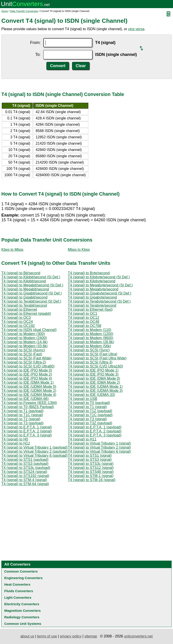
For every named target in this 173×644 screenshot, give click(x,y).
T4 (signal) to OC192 (18, 326)
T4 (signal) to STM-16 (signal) (92, 480)
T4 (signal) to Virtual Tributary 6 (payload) (34, 456)
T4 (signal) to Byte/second (89, 273)
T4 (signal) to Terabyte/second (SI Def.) (99, 301)
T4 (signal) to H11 (82, 439)
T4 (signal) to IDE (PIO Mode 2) (27, 374)
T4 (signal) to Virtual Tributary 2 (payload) (34, 451)
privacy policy (71, 636)
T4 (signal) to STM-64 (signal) (25, 484)
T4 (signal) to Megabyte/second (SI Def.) (100, 285)
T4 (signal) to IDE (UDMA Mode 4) (29, 395)
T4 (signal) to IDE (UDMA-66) (25, 399)
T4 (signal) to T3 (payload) (22, 423)
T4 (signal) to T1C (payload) (90, 415)
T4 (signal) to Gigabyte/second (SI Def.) (100, 293)
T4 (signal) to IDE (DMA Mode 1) (27, 383)
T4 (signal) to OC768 (85, 326)
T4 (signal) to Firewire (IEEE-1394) (29, 403)
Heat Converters (17, 584)
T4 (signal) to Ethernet (19, 309)
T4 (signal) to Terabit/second (24, 305)
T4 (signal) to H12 (16, 443)
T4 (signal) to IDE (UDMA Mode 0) (29, 387)
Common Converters (21, 571)
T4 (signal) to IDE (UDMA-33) (91, 395)
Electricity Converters (22, 604)
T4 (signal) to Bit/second (21, 273)
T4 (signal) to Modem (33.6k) (24, 346)
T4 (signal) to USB (83, 399)
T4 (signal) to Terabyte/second (92, 305)
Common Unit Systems (23, 624)
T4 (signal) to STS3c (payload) (26, 468)
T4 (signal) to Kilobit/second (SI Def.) (31, 277)
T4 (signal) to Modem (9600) (91, 338)
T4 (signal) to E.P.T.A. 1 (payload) (95, 427)
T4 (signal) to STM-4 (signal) (24, 480)
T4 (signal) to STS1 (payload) (25, 460)
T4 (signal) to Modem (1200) (91, 334)
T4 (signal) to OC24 (17, 322)
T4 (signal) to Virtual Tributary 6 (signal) (99, 451)
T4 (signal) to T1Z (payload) (90, 411)
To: (38, 55)
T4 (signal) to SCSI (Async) (23, 350)
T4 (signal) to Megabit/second (25, 289)
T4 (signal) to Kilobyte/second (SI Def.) (99, 277)
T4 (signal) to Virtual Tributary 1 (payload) (34, 447)
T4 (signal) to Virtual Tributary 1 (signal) (99, 443)
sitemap (91, 636)
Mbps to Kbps (79, 250)
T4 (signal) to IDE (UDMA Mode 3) (95, 391)
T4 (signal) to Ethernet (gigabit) (26, 314)
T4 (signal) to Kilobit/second (24, 281)
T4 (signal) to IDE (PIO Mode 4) (27, 378)
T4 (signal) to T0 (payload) (89, 403)
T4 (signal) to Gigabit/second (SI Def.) (32, 293)
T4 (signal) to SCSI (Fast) (22, 354)
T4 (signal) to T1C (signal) (22, 415)
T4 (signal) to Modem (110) (90, 330)
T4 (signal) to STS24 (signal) (24, 472)
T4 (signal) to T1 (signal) (87, 407)
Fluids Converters (19, 591)
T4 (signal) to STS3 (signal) (90, 460)
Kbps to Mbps (12, 250)
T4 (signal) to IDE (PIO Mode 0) (27, 370)
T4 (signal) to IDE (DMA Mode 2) (94, 383)
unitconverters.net (138, 636)
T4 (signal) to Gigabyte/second (92, 297)
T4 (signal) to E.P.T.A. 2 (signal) (27, 431)
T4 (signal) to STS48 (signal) (91, 472)
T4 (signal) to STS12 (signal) (91, 468)
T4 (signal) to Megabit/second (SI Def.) (32, 285)
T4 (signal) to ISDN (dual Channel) (29, 330)
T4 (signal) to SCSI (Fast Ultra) (93, 354)
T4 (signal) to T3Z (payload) (90, 423)
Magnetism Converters (23, 611)
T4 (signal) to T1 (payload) (22, 411)
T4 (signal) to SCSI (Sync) (89, 350)
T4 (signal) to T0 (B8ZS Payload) (28, 407)
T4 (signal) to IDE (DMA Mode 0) (94, 378)
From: (35, 43)
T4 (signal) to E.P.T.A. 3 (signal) (27, 435)
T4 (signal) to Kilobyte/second (92, 281)
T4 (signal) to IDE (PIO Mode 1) (93, 370)
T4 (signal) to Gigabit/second (24, 297)
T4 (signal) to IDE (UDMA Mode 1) (95, 387)
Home (5, 11)
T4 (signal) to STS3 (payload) (25, 464)
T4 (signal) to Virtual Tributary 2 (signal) (99, 447)
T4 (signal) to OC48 (84, 322)
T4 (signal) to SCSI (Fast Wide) (26, 358)
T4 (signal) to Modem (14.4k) (24, 342)
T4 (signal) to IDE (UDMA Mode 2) (29, 391)
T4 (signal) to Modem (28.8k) (91, 342)
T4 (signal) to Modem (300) (23, 334)
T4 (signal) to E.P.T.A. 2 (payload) (95, 431)
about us (27, 636)
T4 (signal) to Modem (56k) (89, 346)
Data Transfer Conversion (24, 11)
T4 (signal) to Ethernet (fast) (90, 309)
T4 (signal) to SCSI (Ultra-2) (24, 362)
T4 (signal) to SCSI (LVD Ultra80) (28, 366)
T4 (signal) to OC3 (16, 318)
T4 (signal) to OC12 (84, 318)
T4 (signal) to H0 (15, 439)
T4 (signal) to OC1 (83, 314)
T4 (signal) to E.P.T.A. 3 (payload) (95, 435)
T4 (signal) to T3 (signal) (87, 419)
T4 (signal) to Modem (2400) (24, 338)
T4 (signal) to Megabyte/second (93, 289)
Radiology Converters (22, 617)
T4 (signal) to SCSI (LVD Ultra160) (95, 366)
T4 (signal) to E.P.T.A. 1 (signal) (27, 427)
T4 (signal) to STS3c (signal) (91, 464)
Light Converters (18, 597)
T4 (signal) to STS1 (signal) (90, 456)
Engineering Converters (23, 578)
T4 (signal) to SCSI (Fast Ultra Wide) (97, 358)
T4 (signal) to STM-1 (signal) (91, 476)
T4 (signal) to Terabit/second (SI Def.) (31, 301)
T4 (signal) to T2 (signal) (21, 419)
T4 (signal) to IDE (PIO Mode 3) (93, 374)
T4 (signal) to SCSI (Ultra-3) (90, 362)
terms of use (47, 636)
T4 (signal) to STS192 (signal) (25, 476)
